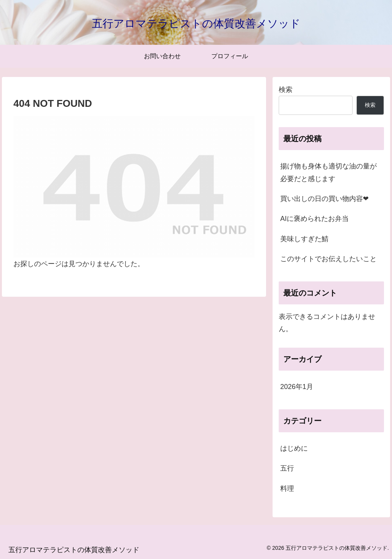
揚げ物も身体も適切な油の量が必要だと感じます (328, 172)
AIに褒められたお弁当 (314, 219)
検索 (286, 90)
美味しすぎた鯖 (304, 239)
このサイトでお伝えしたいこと (328, 259)
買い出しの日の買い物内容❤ (324, 199)
